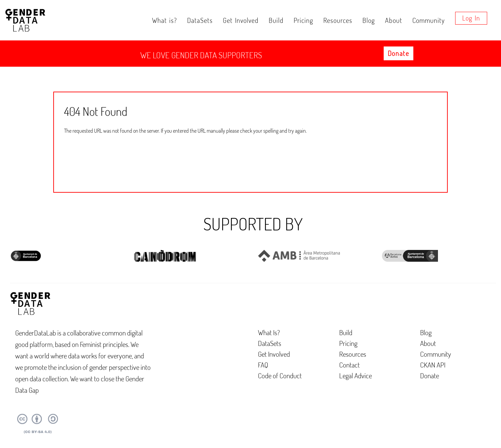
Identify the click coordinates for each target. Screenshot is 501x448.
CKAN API (433, 365)
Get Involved (241, 20)
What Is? (269, 332)
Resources (338, 20)
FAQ (263, 365)
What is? (165, 20)
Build (276, 20)
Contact (349, 365)
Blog (369, 20)
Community (429, 20)
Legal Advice (356, 375)
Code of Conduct (280, 375)
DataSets (200, 20)
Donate (399, 53)
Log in (471, 18)
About (394, 20)
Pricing (303, 20)
